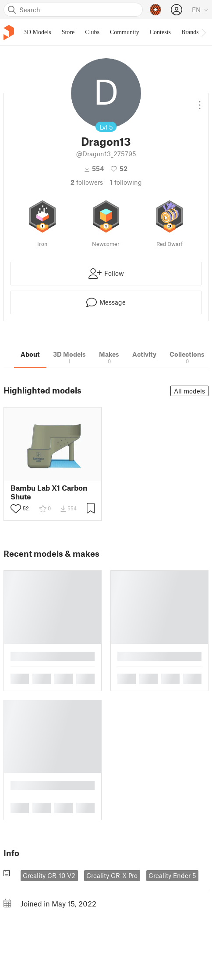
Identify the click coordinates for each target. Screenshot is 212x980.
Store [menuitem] (68, 32)
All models (189, 391)
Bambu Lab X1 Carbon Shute (49, 492)
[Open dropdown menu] (200, 102)
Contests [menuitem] (160, 32)
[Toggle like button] (16, 509)
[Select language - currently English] (200, 10)
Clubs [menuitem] (92, 32)
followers (87, 182)
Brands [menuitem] (190, 32)
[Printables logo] (9, 33)
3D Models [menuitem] (37, 32)
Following (126, 182)
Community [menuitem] (125, 32)
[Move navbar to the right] (203, 32)
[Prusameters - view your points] (155, 10)
